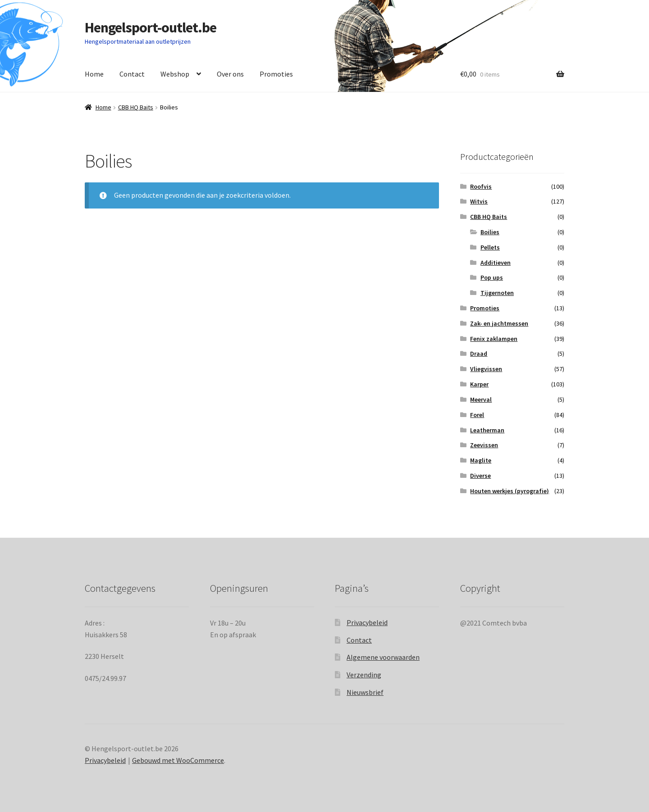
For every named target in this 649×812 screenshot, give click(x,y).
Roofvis (481, 186)
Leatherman (487, 430)
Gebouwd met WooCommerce (178, 760)
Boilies (490, 232)
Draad (479, 354)
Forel (477, 415)
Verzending (364, 675)
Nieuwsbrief (365, 692)
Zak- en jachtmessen (499, 323)
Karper (479, 384)
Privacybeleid (367, 622)
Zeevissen (484, 445)
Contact (132, 74)
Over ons (230, 74)
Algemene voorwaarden (383, 657)
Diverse (480, 476)
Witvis (479, 201)
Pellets (490, 247)
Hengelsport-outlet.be (151, 27)
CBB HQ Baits (136, 107)
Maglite (481, 460)
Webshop (175, 74)
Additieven (496, 263)
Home (94, 74)
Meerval (481, 399)
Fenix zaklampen (494, 339)
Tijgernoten (497, 293)
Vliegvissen (486, 369)
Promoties (276, 74)
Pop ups (492, 277)
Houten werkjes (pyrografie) (510, 491)
